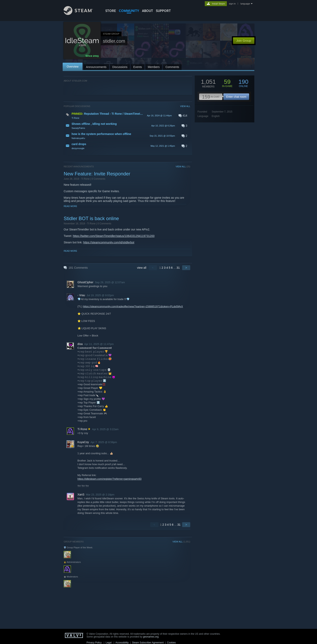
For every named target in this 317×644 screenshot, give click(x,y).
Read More (70, 206)
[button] (127, 116)
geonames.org (151, 637)
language (245, 4)
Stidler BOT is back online (91, 218)
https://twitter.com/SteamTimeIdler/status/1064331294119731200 (114, 236)
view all (142, 268)
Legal (108, 643)
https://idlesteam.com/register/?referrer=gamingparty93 (109, 479)
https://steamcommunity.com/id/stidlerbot (109, 242)
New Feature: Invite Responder (97, 174)
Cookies (171, 643)
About (147, 11)
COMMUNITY (129, 11)
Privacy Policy (94, 643)
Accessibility (122, 643)
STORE (111, 11)
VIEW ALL (185, 106)
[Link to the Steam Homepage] (81, 14)
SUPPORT (163, 11)
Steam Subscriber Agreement (148, 643)
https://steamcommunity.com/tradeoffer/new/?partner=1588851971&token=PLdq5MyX (133, 306)
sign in (232, 4)
